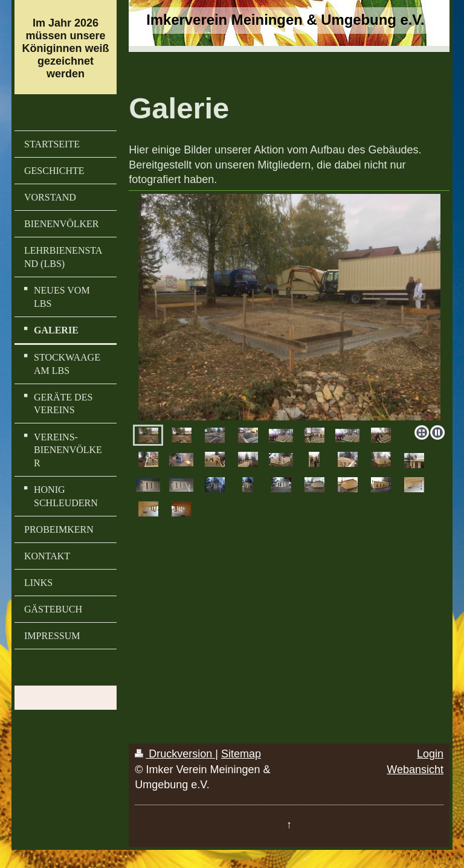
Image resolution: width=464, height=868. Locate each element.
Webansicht (415, 770)
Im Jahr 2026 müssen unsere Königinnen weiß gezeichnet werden (66, 48)
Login (430, 754)
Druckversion (175, 754)
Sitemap (241, 754)
